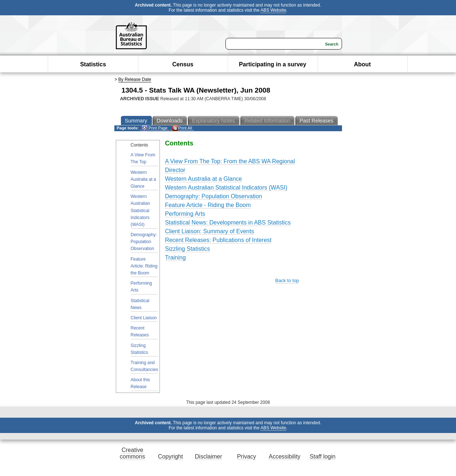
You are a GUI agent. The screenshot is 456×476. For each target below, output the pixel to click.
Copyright (170, 457)
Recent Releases (140, 331)
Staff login (323, 457)
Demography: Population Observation (144, 242)
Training (175, 257)
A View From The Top (143, 158)
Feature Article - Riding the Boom (208, 205)
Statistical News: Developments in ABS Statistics (228, 223)
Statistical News (140, 304)
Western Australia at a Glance (144, 179)
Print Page (155, 128)
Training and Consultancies (144, 366)
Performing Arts (141, 287)
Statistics (93, 64)
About (362, 64)
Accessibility (285, 457)
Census (183, 64)
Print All (182, 128)
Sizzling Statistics (139, 349)
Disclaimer (209, 457)
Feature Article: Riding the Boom (144, 266)
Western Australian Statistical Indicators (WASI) (140, 210)
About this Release (140, 383)
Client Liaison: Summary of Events (210, 231)
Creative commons (132, 453)
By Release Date (135, 79)
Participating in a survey (273, 64)
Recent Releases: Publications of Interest (218, 240)
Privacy (247, 457)
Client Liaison (144, 318)
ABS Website (273, 10)
